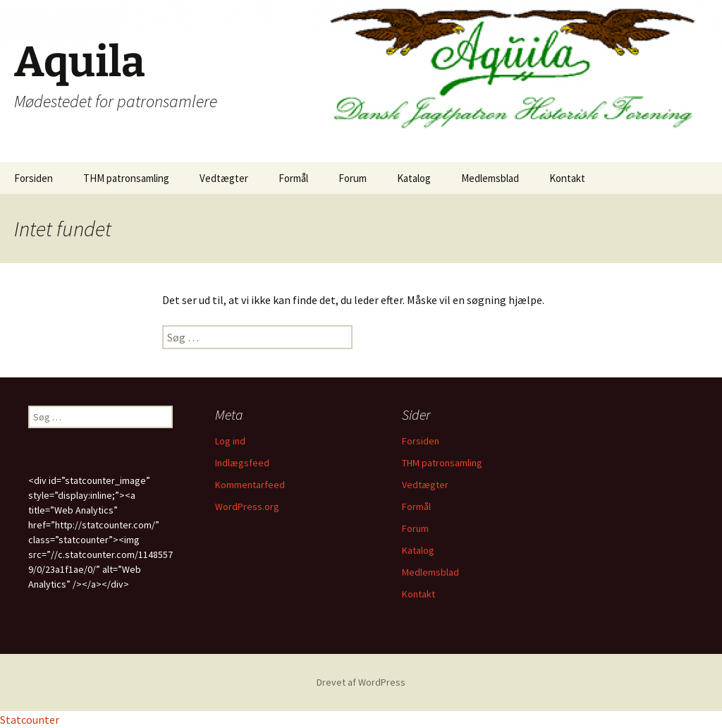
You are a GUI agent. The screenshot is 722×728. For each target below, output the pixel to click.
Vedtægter (224, 178)
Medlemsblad (490, 178)
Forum (353, 178)
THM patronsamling (126, 178)
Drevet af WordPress (361, 682)
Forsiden (33, 178)
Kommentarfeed (250, 485)
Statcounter (30, 720)
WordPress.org (247, 506)
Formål (293, 178)
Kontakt (567, 178)
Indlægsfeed (242, 463)
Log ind (230, 441)
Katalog (414, 178)
